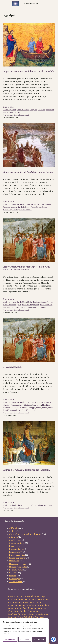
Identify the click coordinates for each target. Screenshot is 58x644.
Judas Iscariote (46, 305)
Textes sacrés (15, 582)
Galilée (48, 204)
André (6, 110)
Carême (18, 608)
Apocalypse (43, 599)
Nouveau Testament (19, 408)
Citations (13, 537)
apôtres (13, 110)
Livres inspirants (17, 558)
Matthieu (7, 307)
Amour (37, 596)
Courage (44, 614)
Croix (21, 617)
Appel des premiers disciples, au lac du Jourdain (29, 71)
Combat (24, 611)
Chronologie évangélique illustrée (17, 115)
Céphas (25, 110)
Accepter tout (39, 639)
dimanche (22, 505)
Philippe (15, 307)
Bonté (11, 608)
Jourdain (41, 110)
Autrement (13, 605)
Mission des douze (13, 367)
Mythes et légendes (18, 567)
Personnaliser (10, 639)
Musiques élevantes (18, 564)
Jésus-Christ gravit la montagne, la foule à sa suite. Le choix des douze (27, 268)
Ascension (20, 602)
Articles (13, 531)
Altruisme (22, 596)
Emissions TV (15, 552)
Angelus (12, 599)
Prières (13, 576)
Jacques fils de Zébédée (21, 207)
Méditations (15, 561)
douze (44, 302)
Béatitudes (29, 605)
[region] (24, 631)
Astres (28, 602)
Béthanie (13, 505)
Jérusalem (31, 505)
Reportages (15, 579)
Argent (11, 602)
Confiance (13, 614)
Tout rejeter (25, 639)
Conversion (34, 614)
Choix (29, 302)
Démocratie (40, 617)
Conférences (15, 540)
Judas (39, 405)
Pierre (6, 112)
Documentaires (16, 549)
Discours (13, 546)
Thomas (43, 307)
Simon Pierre (15, 112)
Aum (39, 602)
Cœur (17, 611)
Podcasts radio (16, 570)
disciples (33, 110)
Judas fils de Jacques (30, 305)
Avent (21, 605)
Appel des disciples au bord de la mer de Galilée (28, 172)
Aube (34, 602)
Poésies (13, 573)
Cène (24, 608)
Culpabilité (29, 617)
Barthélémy (21, 204)
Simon (45, 207)
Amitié (30, 596)
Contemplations (17, 543)
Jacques (7, 207)
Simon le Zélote (32, 307)
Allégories (14, 528)
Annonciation (31, 599)
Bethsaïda (31, 204)
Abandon (12, 596)
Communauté (34, 611)
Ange (43, 596)
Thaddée (25, 410)
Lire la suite (9, 107)
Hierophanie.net (31, 4)
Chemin (43, 608)
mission (7, 408)
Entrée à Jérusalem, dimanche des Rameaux (27, 470)
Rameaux (48, 505)
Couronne (13, 617)
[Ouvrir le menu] (45, 4)
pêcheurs (50, 110)
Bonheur (46, 605)
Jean (33, 207)
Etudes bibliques (17, 555)
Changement (33, 608)
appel (19, 110)
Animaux (20, 599)
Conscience (23, 614)
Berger (38, 605)
